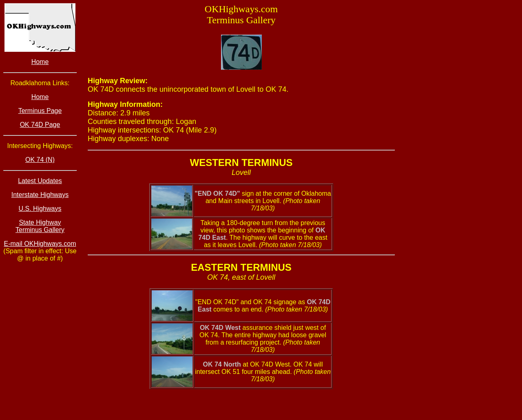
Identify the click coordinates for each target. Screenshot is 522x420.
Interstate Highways (40, 195)
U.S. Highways (40, 209)
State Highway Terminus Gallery (40, 226)
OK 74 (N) (40, 160)
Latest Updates (40, 181)
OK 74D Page (40, 125)
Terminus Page (40, 111)
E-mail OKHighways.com (40, 244)
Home (40, 62)
